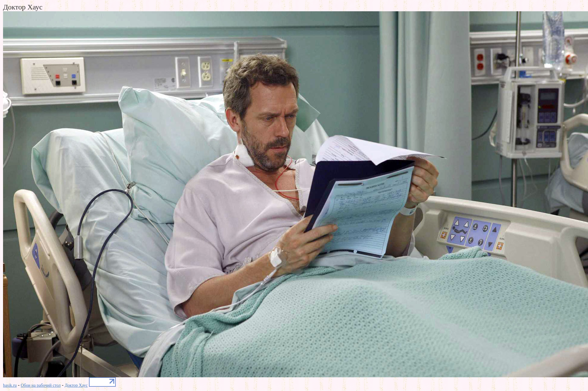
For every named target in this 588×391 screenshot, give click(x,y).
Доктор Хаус (76, 385)
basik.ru (10, 385)
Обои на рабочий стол (41, 385)
